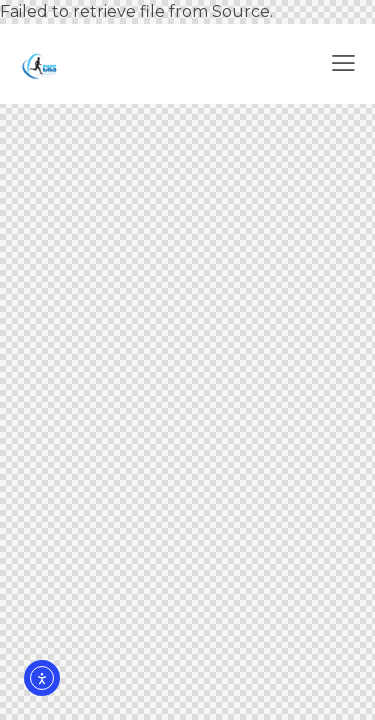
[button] (343, 64)
